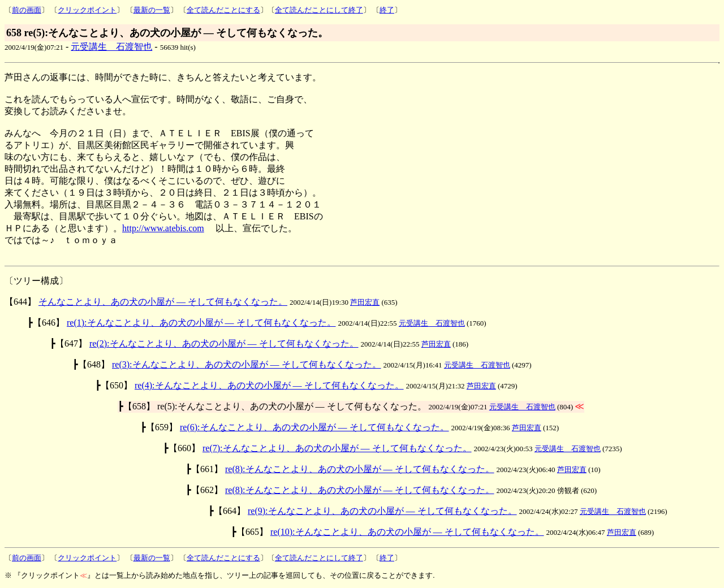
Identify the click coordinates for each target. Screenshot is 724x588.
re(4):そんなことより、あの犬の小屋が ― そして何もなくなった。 (269, 385)
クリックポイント (87, 10)
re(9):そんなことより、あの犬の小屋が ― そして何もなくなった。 (382, 511)
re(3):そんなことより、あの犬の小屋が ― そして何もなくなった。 (247, 364)
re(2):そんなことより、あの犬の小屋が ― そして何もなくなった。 (224, 343)
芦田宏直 (365, 302)
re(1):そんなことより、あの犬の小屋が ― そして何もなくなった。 (201, 323)
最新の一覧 (152, 10)
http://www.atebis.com (163, 228)
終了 (387, 10)
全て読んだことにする (223, 10)
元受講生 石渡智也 (111, 47)
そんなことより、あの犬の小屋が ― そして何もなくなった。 (163, 302)
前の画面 (27, 10)
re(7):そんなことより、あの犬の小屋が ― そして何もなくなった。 (337, 448)
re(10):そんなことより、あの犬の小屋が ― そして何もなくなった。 (407, 532)
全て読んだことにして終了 (319, 10)
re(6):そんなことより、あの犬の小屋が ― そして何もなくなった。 (314, 427)
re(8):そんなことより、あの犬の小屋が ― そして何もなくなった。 (360, 469)
